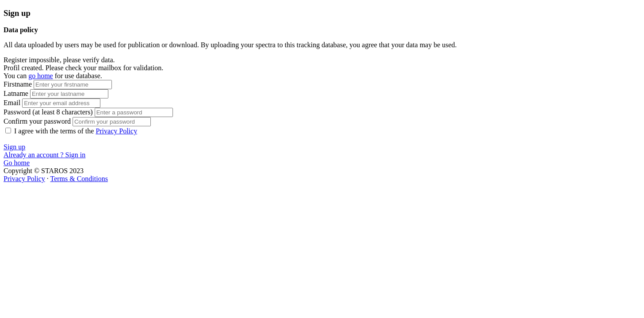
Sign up (14, 147)
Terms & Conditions (79, 179)
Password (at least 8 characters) (49, 112)
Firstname (18, 84)
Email (12, 103)
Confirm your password (37, 121)
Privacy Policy (116, 131)
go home (41, 76)
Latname (16, 93)
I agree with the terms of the (76, 131)
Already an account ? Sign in (44, 155)
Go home (17, 163)
